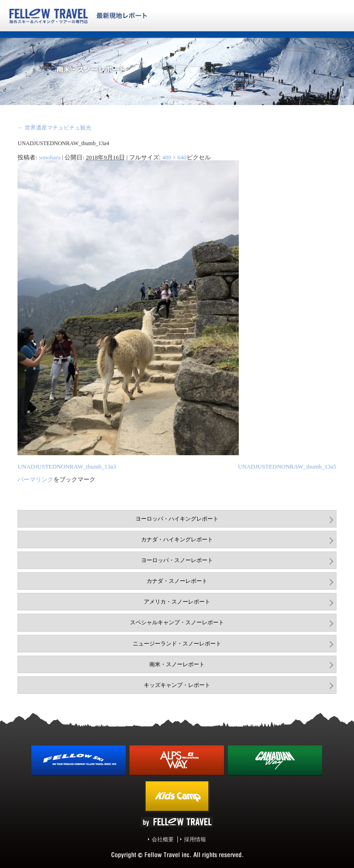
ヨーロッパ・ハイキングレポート (177, 519)
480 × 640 (174, 157)
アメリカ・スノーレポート (177, 602)
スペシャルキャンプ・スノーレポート (177, 622)
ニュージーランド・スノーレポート (177, 644)
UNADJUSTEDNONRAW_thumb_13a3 (67, 466)
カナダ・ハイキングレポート (177, 540)
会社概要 (163, 839)
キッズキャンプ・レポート (177, 685)
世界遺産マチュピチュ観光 (54, 128)
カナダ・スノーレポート (177, 581)
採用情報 (195, 839)
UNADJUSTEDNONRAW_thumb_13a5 (287, 466)
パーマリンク (35, 479)
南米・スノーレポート (177, 664)
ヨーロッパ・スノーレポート (177, 560)
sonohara (50, 157)
